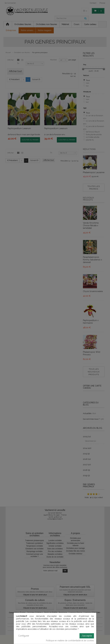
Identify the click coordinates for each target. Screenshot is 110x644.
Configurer (24, 636)
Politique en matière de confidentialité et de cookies (70, 641)
